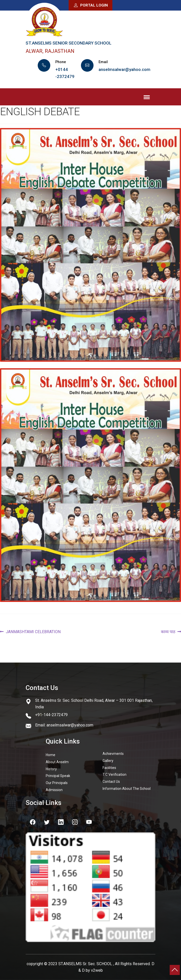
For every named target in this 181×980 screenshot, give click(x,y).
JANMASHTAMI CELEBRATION (33, 632)
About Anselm (57, 762)
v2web (97, 970)
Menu (147, 98)
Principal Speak (58, 776)
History (51, 769)
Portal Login (90, 5)
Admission (54, 790)
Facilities (109, 768)
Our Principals (57, 783)
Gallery (108, 761)
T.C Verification (115, 774)
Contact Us (111, 782)
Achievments (113, 754)
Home (51, 755)
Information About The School (127, 789)
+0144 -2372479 (65, 73)
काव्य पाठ (168, 632)
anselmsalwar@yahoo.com (124, 69)
